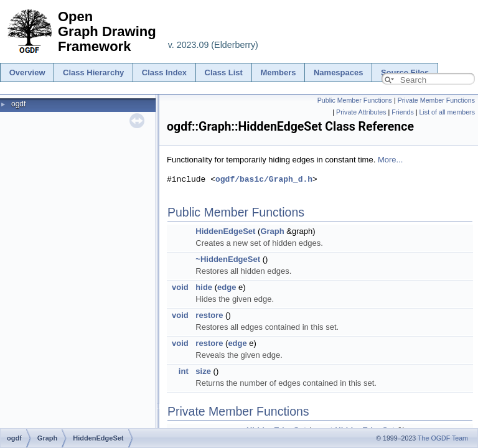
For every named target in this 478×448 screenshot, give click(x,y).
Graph (272, 231)
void (180, 287)
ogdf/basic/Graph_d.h (264, 179)
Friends (403, 112)
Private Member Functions (436, 100)
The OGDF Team (443, 438)
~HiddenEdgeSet (228, 259)
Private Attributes (361, 112)
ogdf (18, 104)
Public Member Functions (355, 100)
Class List (224, 72)
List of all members (447, 112)
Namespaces (339, 72)
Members (278, 72)
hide (204, 287)
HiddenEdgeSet (225, 231)
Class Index (164, 72)
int (184, 371)
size (203, 371)
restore (209, 315)
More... (390, 160)
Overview (27, 72)
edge (227, 287)
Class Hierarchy (93, 72)
